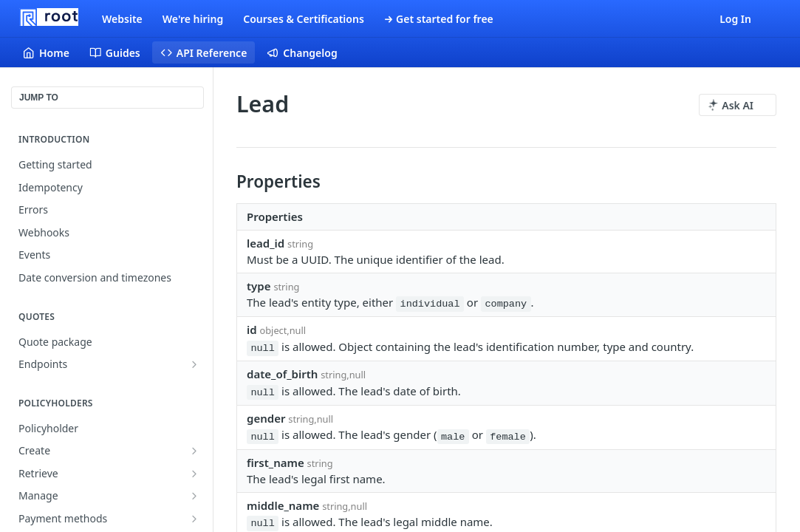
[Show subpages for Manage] (194, 496)
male (453, 436)
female (508, 436)
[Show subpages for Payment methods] (194, 519)
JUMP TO (39, 98)
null (262, 348)
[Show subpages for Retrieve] (194, 474)
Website (122, 19)
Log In (735, 19)
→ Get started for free (439, 19)
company (506, 304)
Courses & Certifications (304, 19)
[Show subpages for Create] (194, 451)
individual (430, 304)
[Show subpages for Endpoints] (194, 364)
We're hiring (193, 19)
